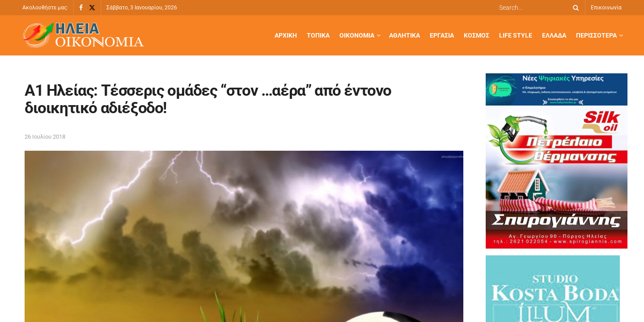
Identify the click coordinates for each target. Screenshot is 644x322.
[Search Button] (574, 8)
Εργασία (442, 35)
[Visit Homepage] (83, 36)
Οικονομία (357, 35)
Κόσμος (477, 35)
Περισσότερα (596, 35)
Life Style (516, 35)
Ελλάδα (554, 35)
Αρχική (286, 35)
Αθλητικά (405, 35)
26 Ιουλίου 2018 (45, 137)
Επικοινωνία (606, 8)
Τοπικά (318, 35)
